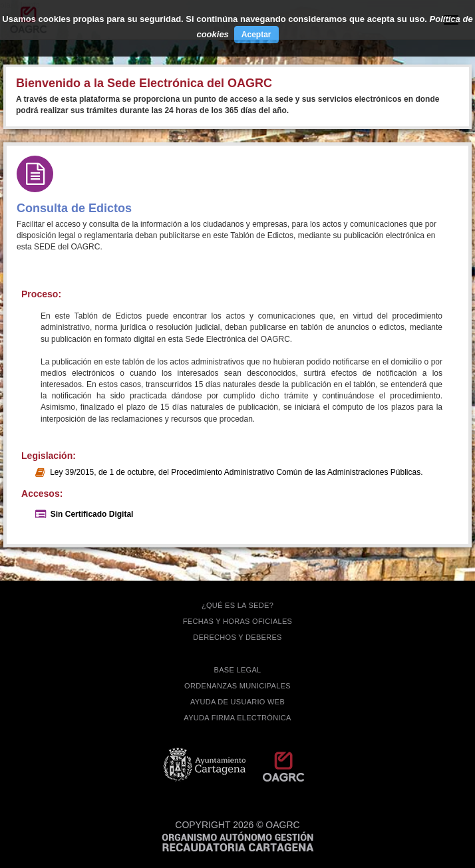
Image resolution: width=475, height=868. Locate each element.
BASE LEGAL (238, 670)
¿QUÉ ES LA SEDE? (237, 605)
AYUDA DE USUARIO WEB (237, 702)
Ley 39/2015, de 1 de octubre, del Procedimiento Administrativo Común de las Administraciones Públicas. (236, 472)
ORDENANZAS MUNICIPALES (237, 686)
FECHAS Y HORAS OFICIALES (238, 621)
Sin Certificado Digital (92, 514)
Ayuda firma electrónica (237, 718)
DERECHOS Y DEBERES (237, 637)
